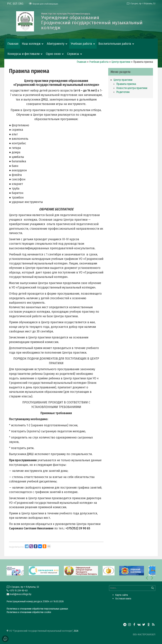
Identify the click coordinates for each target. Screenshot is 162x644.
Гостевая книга (123, 599)
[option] (81, 570)
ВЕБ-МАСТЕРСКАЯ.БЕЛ (144, 634)
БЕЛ (15, 4)
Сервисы (73, 54)
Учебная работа (81, 44)
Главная (13, 44)
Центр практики (121, 62)
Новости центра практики (132, 88)
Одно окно (53, 54)
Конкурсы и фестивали (23, 54)
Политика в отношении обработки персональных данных (37, 609)
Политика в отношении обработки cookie (29, 612)
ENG (21, 4)
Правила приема (126, 84)
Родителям (123, 92)
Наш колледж (31, 44)
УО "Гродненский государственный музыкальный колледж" (41, 631)
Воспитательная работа (115, 44)
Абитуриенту (56, 44)
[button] (147, 578)
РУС (9, 4)
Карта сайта (122, 595)
